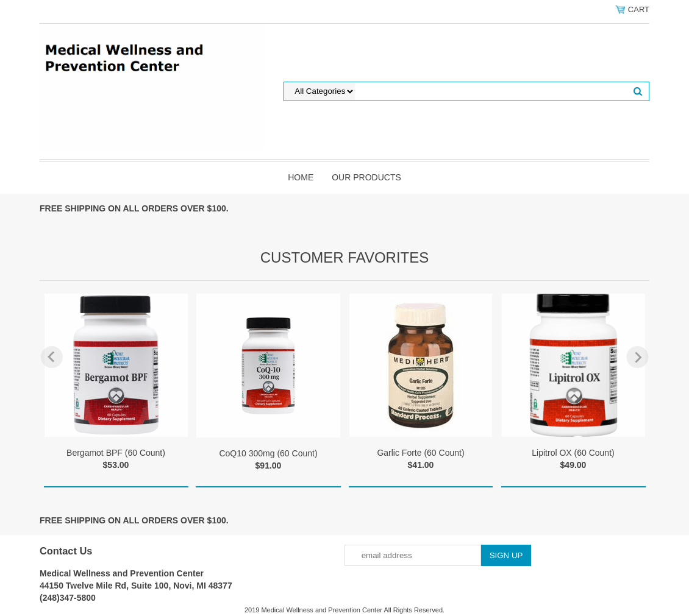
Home (301, 177)
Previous (52, 357)
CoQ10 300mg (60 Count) (268, 453)
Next (637, 357)
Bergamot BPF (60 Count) (116, 453)
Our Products (366, 177)
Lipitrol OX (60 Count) (573, 453)
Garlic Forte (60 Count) (420, 453)
